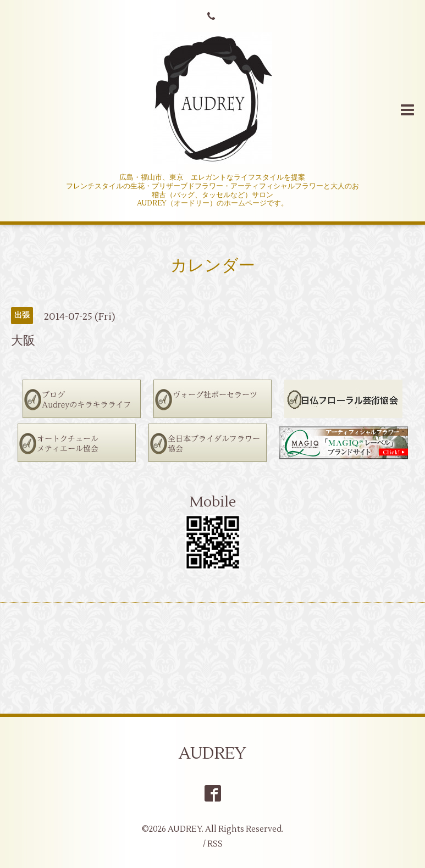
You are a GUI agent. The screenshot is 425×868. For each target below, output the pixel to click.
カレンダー (213, 266)
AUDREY (212, 753)
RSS (215, 844)
